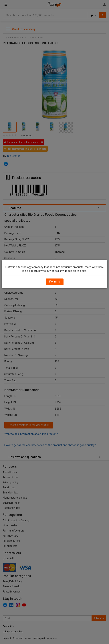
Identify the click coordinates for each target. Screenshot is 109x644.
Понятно (55, 282)
